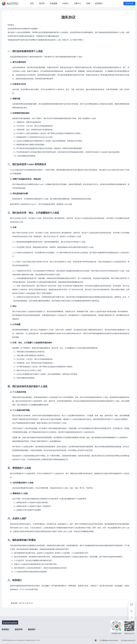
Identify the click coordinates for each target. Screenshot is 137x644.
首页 (32, 3)
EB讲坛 (65, 3)
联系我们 (99, 3)
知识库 (42, 3)
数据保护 (32, 629)
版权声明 (19, 629)
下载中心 (77, 3)
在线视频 (54, 3)
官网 (88, 3)
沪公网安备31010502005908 (109, 640)
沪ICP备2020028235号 (128, 640)
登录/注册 (129, 3)
